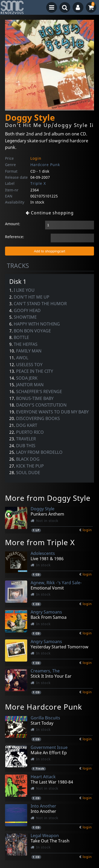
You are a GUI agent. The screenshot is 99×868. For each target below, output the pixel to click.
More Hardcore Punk (44, 707)
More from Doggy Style (48, 498)
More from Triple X (40, 542)
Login (36, 158)
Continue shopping (50, 213)
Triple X (38, 183)
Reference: (15, 237)
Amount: (13, 224)
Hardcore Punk (45, 165)
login (87, 530)
